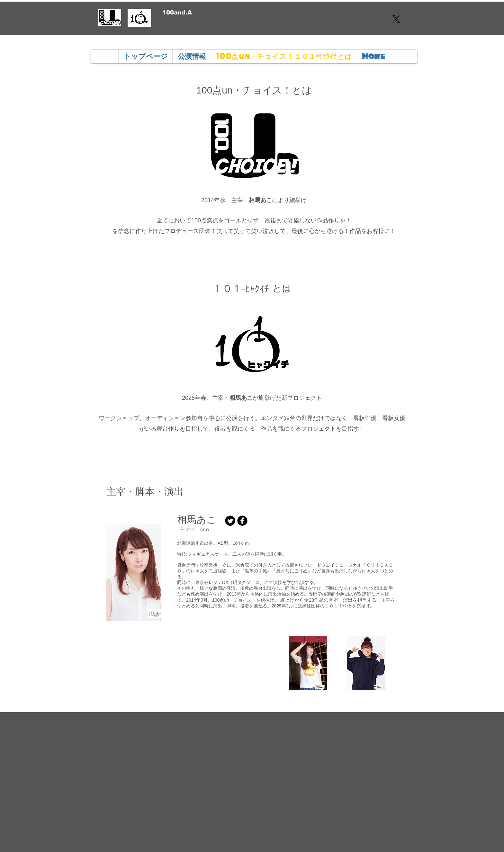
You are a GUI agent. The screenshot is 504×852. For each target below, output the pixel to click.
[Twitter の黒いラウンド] (230, 521)
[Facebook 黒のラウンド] (242, 521)
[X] (396, 19)
